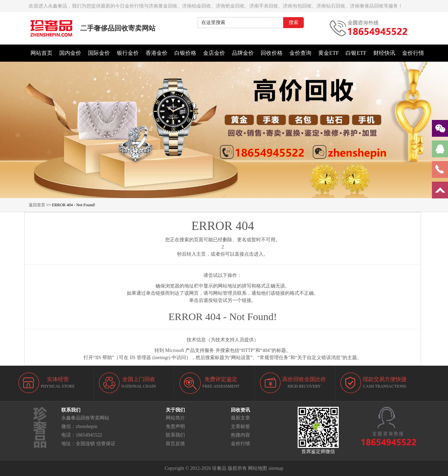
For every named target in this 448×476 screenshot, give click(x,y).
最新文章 (240, 418)
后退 (203, 300)
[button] (224, 197)
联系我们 (175, 435)
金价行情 (240, 444)
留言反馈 (175, 444)
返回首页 (37, 205)
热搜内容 (240, 435)
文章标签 (240, 426)
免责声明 (175, 426)
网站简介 (175, 418)
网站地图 (258, 468)
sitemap (276, 468)
